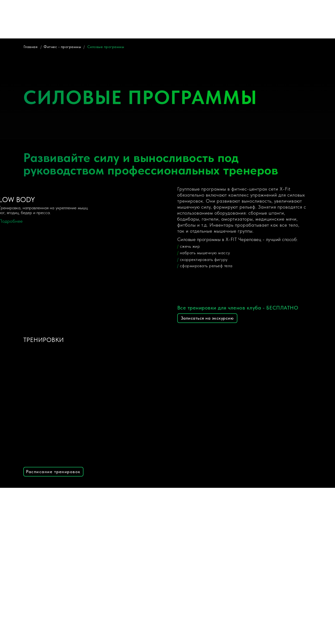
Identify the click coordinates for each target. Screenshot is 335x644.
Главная (31, 47)
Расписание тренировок (53, 472)
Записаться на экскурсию (207, 318)
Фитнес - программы (62, 47)
